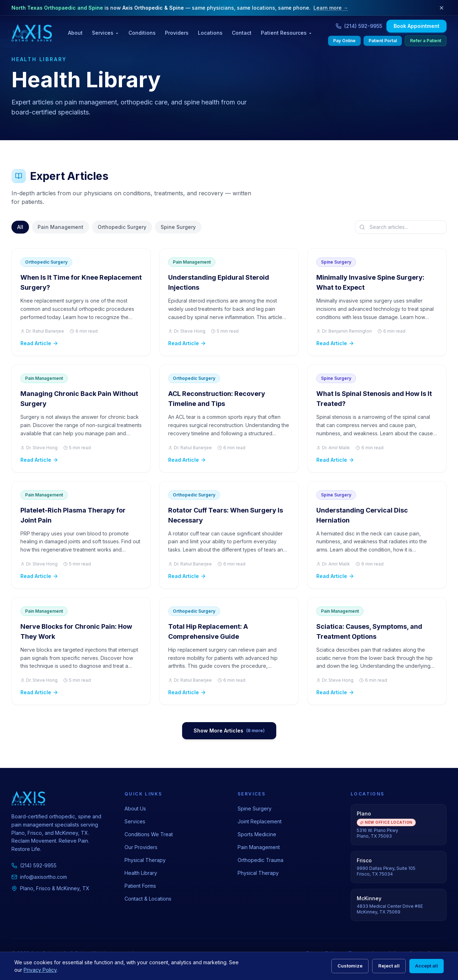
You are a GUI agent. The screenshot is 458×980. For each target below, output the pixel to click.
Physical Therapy (145, 860)
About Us (135, 808)
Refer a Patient (426, 41)
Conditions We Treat (149, 834)
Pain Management (60, 227)
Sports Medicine (257, 834)
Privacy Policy (40, 970)
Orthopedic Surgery (122, 227)
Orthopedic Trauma (260, 860)
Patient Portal (383, 41)
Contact (242, 33)
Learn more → (331, 8)
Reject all (389, 966)
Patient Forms (140, 886)
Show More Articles (229, 731)
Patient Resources (287, 33)
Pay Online (344, 41)
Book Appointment (416, 26)
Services (106, 33)
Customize (350, 966)
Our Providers (141, 847)
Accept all (427, 966)
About (75, 33)
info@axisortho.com (39, 877)
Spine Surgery (178, 227)
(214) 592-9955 (34, 865)
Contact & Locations (148, 899)
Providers (177, 33)
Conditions (142, 33)
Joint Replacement (260, 821)
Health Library (141, 873)
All (20, 227)
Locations (210, 33)
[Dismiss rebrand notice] (442, 8)
